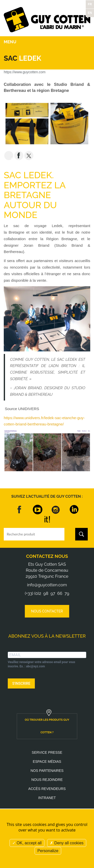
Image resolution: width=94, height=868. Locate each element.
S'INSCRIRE (21, 683)
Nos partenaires (47, 771)
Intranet (47, 798)
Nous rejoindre (47, 780)
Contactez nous (47, 556)
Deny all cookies (67, 843)
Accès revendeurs (47, 789)
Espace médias (47, 762)
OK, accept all (27, 843)
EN (90, 13)
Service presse (47, 752)
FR (90, 4)
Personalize (48, 851)
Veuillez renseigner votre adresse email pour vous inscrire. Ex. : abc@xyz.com (41, 664)
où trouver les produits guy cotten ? (47, 726)
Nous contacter (47, 611)
